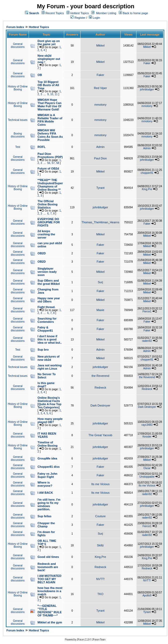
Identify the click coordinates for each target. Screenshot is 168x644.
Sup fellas (44, 516)
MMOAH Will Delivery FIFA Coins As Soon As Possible (50, 135)
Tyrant (100, 188)
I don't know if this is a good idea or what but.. (49, 339)
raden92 (147, 341)
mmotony (100, 105)
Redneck (100, 388)
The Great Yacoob (100, 435)
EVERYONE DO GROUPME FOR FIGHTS (49, 222)
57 (53, 163)
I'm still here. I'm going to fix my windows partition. (49, 504)
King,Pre (147, 189)
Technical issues (18, 120)
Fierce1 (147, 311)
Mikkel (100, 45)
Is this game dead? (46, 385)
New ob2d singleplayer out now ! (49, 59)
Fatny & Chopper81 (45, 329)
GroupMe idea (47, 458)
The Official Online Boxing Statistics (47, 204)
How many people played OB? (50, 420)
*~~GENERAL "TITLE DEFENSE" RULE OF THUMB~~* (49, 611)
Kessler (147, 437)
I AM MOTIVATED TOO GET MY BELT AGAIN (49, 579)
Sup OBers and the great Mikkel (49, 282)
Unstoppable (147, 477)
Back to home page (135, 13)
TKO (100, 594)
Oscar (147, 468)
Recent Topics (55, 13)
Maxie (100, 310)
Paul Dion (100, 158)
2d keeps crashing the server (46, 234)
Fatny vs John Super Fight (47, 475)
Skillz (100, 545)
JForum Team (99, 640)
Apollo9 (147, 595)
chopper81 (147, 173)
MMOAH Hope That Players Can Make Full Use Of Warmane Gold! (49, 105)
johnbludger (147, 89)
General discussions (18, 45)
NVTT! (100, 579)
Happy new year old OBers (49, 300)
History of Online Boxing (18, 88)
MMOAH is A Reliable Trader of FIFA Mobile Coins (50, 120)
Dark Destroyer (100, 405)
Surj (100, 282)
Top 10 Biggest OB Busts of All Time (48, 85)
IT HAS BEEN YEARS (47, 435)
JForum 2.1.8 (83, 640)
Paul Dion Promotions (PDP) (50, 155)
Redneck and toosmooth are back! (48, 567)
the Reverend (100, 376)
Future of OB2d (48, 168)
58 (58, 163)
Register (78, 18)
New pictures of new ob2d (48, 358)
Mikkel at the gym (50, 622)
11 (56, 94)
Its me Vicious (100, 484)
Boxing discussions (18, 135)
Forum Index (15, 27)
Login (94, 18)
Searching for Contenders (47, 320)
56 (49, 163)
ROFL (41, 147)
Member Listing (106, 13)
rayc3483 (147, 425)
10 (52, 94)
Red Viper (100, 88)
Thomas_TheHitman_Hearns (100, 222)
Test (18, 147)
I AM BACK (45, 493)
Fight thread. (46, 307)
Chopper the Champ (46, 525)
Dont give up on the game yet (49, 43)
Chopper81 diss (49, 467)
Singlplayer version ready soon (47, 272)
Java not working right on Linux (49, 367)
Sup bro (43, 350)
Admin (100, 147)
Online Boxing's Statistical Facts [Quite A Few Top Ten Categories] (49, 402)
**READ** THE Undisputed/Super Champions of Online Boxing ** (50, 185)
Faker (147, 63)
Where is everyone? (45, 484)
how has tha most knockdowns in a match (50, 591)
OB (40, 75)
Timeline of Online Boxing (47, 444)
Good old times (48, 557)
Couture (100, 516)
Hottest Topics (80, 13)
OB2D (42, 253)
